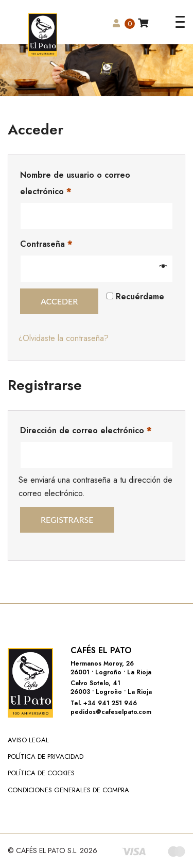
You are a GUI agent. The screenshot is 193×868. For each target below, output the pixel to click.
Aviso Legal (28, 740)
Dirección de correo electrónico (86, 430)
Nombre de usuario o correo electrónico (75, 183)
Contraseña (46, 244)
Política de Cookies (41, 773)
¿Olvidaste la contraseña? (64, 338)
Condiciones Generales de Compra (68, 790)
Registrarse (67, 520)
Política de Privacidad (46, 756)
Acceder (59, 301)
